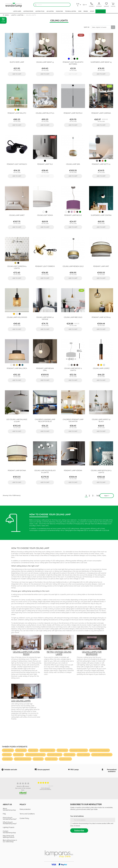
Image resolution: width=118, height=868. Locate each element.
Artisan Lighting (83, 755)
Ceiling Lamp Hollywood (17, 317)
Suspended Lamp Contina (101, 215)
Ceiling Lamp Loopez (101, 368)
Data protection (25, 809)
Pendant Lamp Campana (101, 113)
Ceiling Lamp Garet (17, 215)
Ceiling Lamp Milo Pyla (45, 113)
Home (80, 11)
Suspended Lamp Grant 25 (101, 62)
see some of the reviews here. (23, 789)
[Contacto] (92, 5)
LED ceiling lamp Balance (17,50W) (17, 420)
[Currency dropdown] (79, 5)
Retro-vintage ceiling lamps (59, 653)
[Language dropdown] (85, 5)
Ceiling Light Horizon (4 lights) (17, 267)
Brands (86, 11)
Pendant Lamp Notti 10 (101, 164)
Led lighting (50, 11)
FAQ (4, 814)
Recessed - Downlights (79, 750)
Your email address (77, 816)
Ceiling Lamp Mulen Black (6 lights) (45, 471)
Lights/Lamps (17, 11)
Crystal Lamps (65, 759)
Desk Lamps (62, 750)
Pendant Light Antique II (17, 164)
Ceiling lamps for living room (26, 653)
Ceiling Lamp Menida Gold (73, 266)
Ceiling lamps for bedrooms (92, 653)
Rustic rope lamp (17, 62)
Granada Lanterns (55, 755)
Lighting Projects (9, 827)
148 (98, 496)
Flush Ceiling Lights (47, 750)
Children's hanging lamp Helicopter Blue (45, 420)
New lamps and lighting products (9, 836)
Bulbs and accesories (23, 759)
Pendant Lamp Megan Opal (45, 369)
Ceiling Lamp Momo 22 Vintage (45, 318)
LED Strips (7, 755)
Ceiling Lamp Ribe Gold (73, 317)
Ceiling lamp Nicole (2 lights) (73, 369)
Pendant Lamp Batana (17, 470)
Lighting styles (40, 11)
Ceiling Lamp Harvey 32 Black (101, 420)
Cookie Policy (24, 818)
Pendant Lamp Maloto (17, 113)
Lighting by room (28, 11)
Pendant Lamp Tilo (45, 164)
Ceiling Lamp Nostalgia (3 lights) (101, 471)
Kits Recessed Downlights (35, 755)
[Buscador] (35, 5)
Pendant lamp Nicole (73, 215)
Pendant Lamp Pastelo (73, 113)
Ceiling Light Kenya (45, 215)
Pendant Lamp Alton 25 (101, 317)
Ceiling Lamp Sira (73, 164)
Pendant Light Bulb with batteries (73, 63)
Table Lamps (8, 750)
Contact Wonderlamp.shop (9, 832)
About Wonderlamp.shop (9, 809)
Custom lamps (51, 759)
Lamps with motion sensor (102, 755)
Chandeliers (18, 755)
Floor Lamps (21, 750)
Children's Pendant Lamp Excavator (73, 420)
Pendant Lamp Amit (101, 266)
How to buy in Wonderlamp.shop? (10, 818)
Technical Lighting (71, 11)
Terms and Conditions (27, 814)
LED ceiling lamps (21, 701)
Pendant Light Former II (45, 266)
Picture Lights (69, 755)
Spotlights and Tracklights (99, 750)
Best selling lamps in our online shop (10, 841)
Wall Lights (33, 750)
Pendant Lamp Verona (73, 470)
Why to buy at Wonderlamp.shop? (10, 823)
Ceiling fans (59, 11)
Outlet (92, 11)
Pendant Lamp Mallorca (17, 368)
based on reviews (23, 786)
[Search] (52, 5)
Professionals (101, 11)
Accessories (38, 759)
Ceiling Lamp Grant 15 (45, 62)
